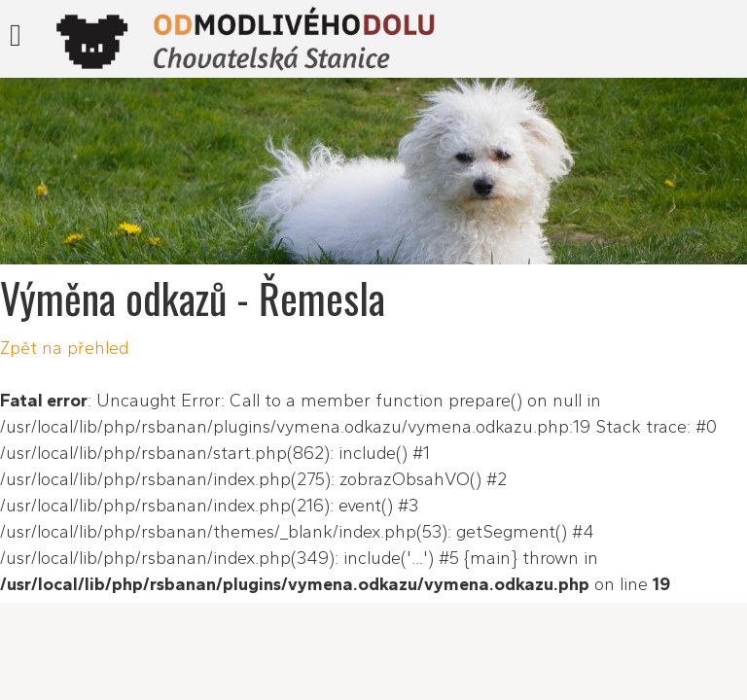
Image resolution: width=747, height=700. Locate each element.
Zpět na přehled (64, 348)
